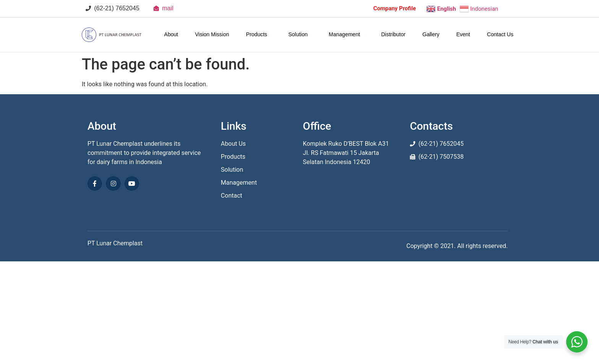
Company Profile (395, 8)
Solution (300, 34)
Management (347, 34)
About (171, 34)
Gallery (431, 34)
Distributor (393, 34)
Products (259, 34)
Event (463, 34)
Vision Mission (212, 34)
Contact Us (500, 34)
